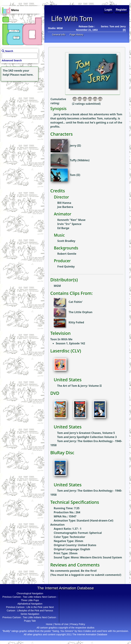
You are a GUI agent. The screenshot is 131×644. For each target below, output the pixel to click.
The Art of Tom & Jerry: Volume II (79, 386)
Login (108, 10)
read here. (27, 75)
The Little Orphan (81, 312)
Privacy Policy (78, 624)
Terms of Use (61, 624)
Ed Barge (63, 228)
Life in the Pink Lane (37, 607)
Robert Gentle (67, 254)
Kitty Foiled (76, 323)
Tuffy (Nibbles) (80, 160)
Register (121, 10)
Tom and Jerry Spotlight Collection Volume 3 (87, 437)
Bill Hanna (64, 203)
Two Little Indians (32, 597)
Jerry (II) (75, 146)
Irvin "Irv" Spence (69, 224)
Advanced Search (12, 60)
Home (49, 624)
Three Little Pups (30, 600)
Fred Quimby (66, 266)
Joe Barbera (65, 207)
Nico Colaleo (85, 631)
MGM (60, 28)
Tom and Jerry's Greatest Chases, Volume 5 (86, 433)
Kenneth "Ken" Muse (71, 220)
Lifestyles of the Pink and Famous (35, 611)
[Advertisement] (21, 104)
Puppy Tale (30, 621)
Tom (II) (75, 175)
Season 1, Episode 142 (70, 343)
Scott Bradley (66, 241)
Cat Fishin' (76, 302)
